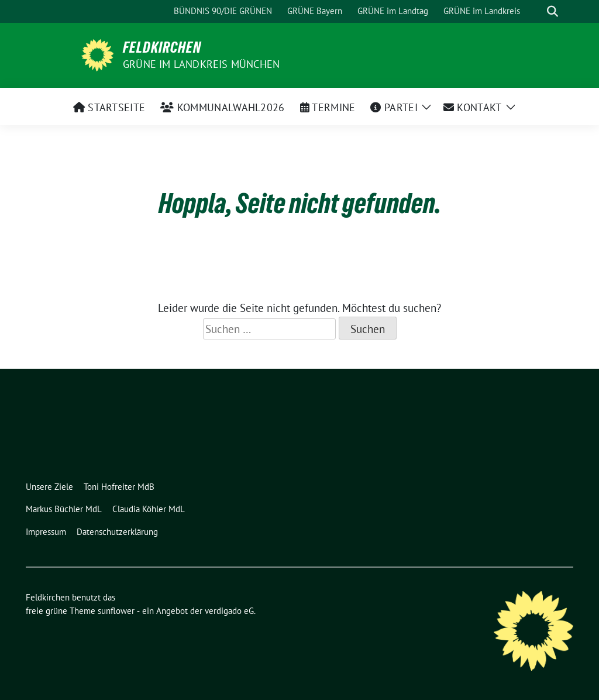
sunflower (116, 611)
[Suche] (536, 11)
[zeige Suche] (552, 11)
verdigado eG (229, 611)
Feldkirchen (162, 47)
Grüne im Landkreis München (201, 64)
